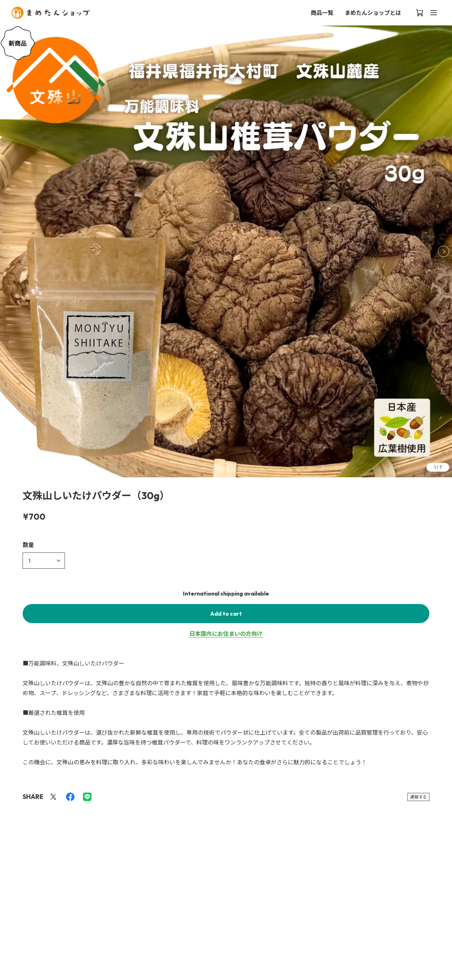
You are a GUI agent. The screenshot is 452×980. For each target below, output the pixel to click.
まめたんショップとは (373, 13)
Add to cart (226, 614)
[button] (444, 251)
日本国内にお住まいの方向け (226, 634)
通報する (418, 797)
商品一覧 (322, 13)
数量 (28, 545)
